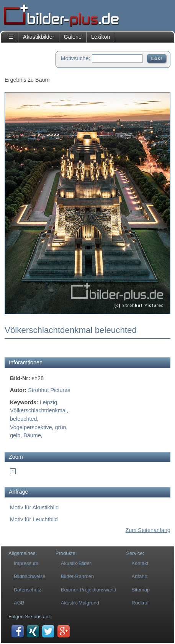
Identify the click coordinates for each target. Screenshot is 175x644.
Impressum (26, 563)
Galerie (73, 37)
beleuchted (23, 419)
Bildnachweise (30, 576)
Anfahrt (140, 576)
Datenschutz (28, 590)
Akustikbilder (39, 37)
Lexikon (101, 37)
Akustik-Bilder (76, 563)
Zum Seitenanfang (148, 530)
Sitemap (141, 590)
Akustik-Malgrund (80, 603)
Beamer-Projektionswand (89, 590)
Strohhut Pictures (49, 390)
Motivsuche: (76, 58)
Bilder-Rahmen (77, 576)
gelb (15, 435)
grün (61, 427)
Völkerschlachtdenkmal (38, 410)
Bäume (32, 435)
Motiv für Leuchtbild (34, 519)
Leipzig (49, 402)
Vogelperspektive (31, 427)
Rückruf (140, 603)
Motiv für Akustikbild (34, 507)
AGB (19, 603)
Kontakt (140, 563)
